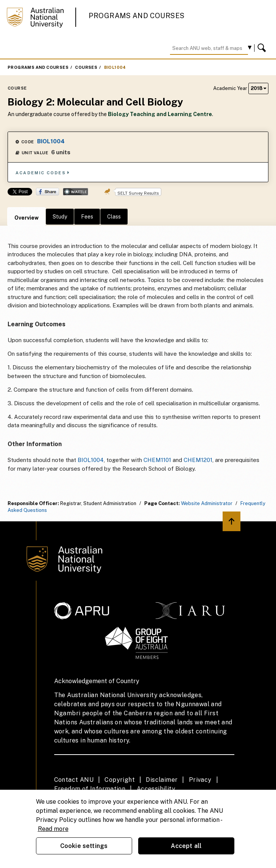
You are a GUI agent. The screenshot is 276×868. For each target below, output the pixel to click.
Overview (27, 218)
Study (60, 217)
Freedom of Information (90, 789)
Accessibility (156, 789)
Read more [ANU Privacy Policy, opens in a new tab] (53, 829)
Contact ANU (74, 780)
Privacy (200, 780)
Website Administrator (207, 503)
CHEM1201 (198, 460)
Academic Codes (43, 173)
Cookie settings (84, 846)
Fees (87, 217)
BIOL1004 (115, 67)
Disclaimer (162, 780)
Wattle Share (76, 192)
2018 (258, 88)
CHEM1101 (157, 460)
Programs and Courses (137, 16)
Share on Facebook (48, 192)
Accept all (186, 846)
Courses (86, 67)
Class (114, 217)
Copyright (120, 780)
